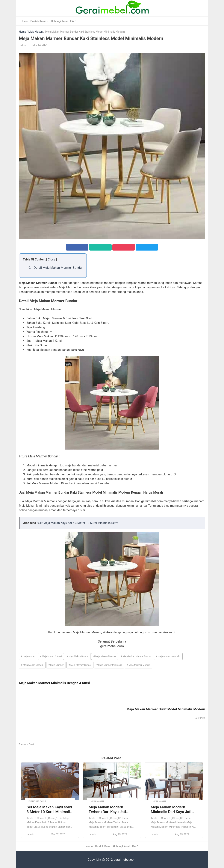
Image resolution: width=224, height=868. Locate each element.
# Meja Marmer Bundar (80, 665)
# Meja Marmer (56, 665)
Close (52, 259)
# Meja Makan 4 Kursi (51, 656)
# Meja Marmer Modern (139, 665)
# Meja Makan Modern (32, 665)
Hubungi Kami (59, 21)
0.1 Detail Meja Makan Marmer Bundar (56, 268)
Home (24, 21)
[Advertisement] (65, 716)
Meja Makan (35, 32)
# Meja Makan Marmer (105, 656)
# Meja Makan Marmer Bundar (136, 656)
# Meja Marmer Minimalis (109, 665)
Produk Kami (38, 21)
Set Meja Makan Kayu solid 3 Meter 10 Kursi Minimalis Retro (78, 523)
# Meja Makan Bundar (78, 656)
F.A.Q (73, 21)
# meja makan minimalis (168, 656)
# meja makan (28, 656)
